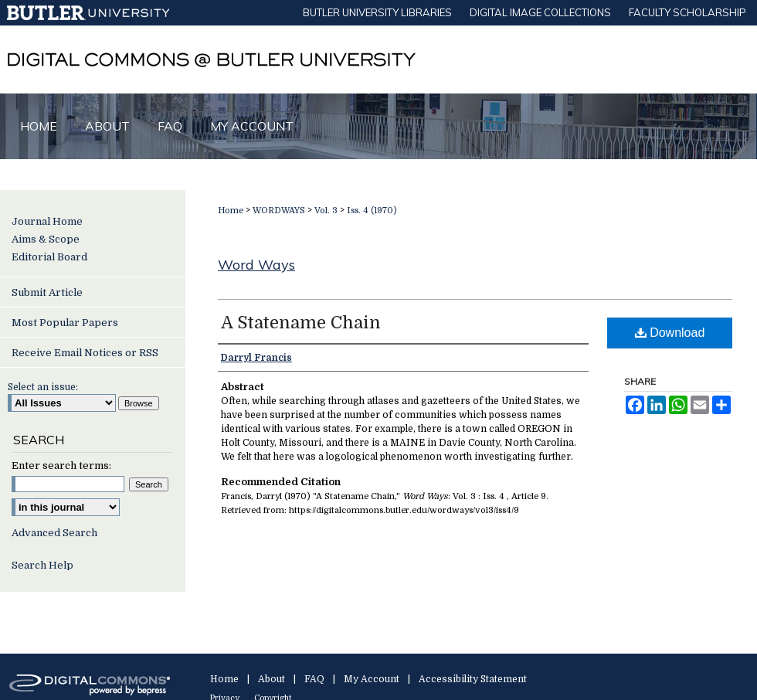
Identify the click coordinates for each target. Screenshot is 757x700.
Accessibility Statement (473, 679)
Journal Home (47, 221)
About (272, 679)
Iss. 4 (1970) (372, 211)
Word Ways (256, 265)
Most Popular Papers (65, 323)
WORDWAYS (279, 211)
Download (670, 333)
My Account (372, 679)
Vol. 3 (326, 211)
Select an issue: (43, 387)
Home (231, 211)
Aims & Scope (46, 239)
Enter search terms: (61, 466)
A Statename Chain (301, 323)
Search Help (42, 565)
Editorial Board (49, 257)
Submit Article (47, 292)
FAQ (314, 679)
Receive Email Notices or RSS (85, 353)
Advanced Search (54, 533)
